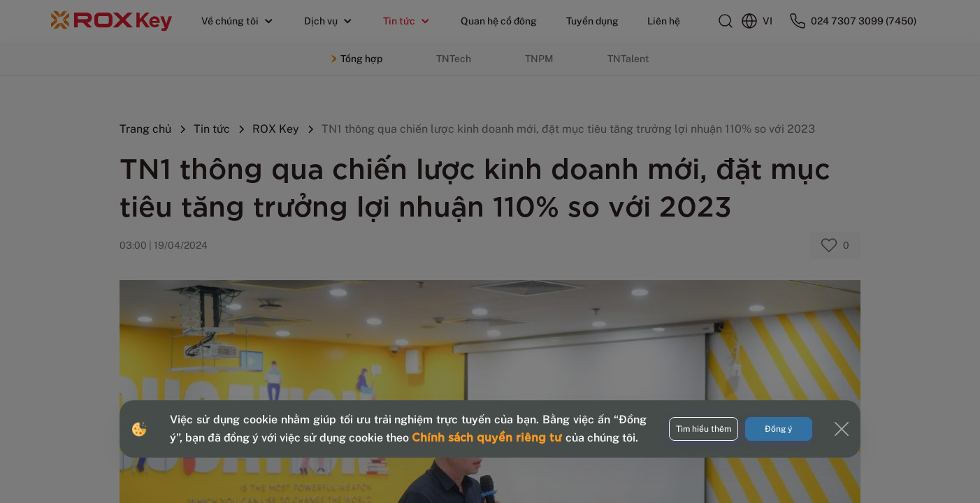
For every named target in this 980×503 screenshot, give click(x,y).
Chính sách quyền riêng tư (489, 436)
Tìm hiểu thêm (704, 429)
